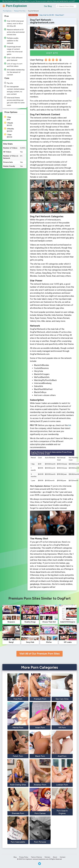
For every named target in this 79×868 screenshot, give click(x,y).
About (55, 857)
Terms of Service (36, 857)
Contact (63, 857)
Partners (47, 857)
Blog (15, 857)
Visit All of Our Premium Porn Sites (39, 654)
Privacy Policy (24, 857)
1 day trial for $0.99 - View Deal (46, 15)
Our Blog (48, 6)
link (70, 425)
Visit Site (52, 53)
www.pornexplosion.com (41, 859)
